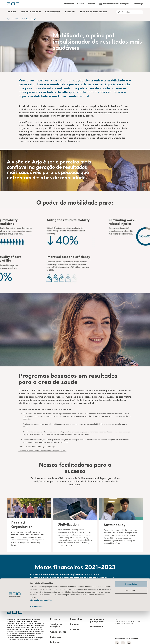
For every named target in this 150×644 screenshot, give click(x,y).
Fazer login (139, 4)
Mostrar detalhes (37, 640)
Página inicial (11, 19)
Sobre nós (20, 19)
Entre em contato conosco (94, 12)
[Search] (132, 12)
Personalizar (131, 624)
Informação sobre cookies (41, 633)
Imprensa (80, 4)
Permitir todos (131, 617)
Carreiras (91, 4)
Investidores (69, 4)
